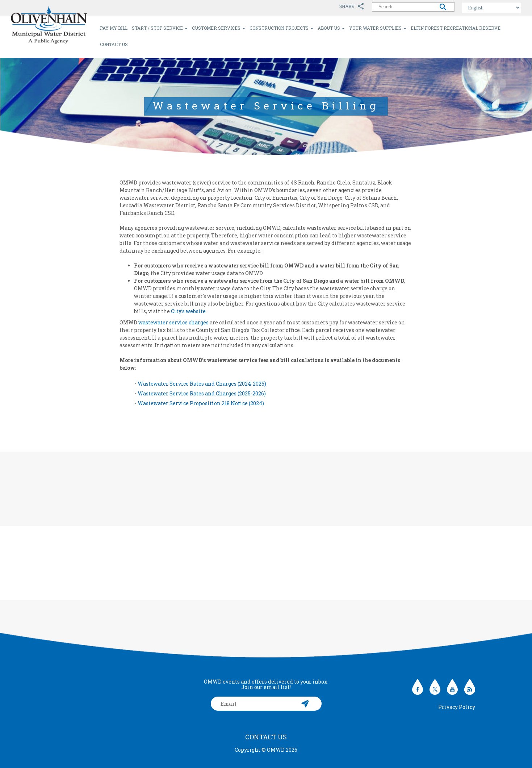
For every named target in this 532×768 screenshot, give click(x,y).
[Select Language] (491, 8)
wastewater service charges (173, 322)
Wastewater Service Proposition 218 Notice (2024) (201, 403)
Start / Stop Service (160, 28)
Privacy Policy (457, 707)
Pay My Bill (114, 28)
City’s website (188, 311)
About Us (331, 28)
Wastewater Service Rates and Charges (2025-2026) (202, 393)
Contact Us (114, 44)
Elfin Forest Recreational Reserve (456, 28)
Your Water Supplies (378, 28)
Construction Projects (281, 28)
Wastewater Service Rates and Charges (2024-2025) (202, 384)
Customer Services (219, 28)
